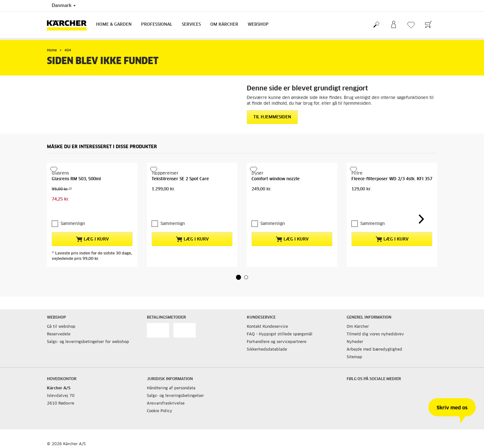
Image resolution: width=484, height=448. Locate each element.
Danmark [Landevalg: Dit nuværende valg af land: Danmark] (64, 6)
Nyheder (355, 342)
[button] (239, 277)
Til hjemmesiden (272, 117)
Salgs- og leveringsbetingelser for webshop (88, 342)
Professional (157, 25)
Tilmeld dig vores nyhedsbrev (375, 334)
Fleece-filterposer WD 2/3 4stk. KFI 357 (392, 179)
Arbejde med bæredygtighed (374, 350)
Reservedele (59, 334)
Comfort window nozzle (276, 179)
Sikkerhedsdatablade (267, 350)
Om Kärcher (224, 25)
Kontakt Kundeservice (267, 327)
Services (191, 25)
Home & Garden (114, 25)
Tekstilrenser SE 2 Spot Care (180, 179)
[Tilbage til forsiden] (69, 25)
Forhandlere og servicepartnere (277, 342)
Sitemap (354, 357)
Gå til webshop (61, 327)
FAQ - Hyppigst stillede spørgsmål (280, 334)
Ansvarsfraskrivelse (166, 404)
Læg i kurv (92, 239)
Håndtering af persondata (171, 388)
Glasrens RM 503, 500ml (76, 179)
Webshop (258, 25)
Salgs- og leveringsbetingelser (175, 396)
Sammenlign (73, 224)
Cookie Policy (160, 411)
